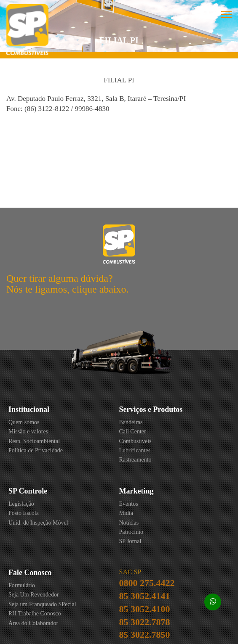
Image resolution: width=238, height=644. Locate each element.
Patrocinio (131, 532)
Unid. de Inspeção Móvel (38, 523)
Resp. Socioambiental (34, 441)
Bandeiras (131, 422)
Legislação (21, 504)
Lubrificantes (135, 450)
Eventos (129, 504)
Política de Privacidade (36, 450)
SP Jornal (130, 541)
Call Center (133, 432)
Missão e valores (28, 432)
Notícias (129, 523)
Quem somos (24, 422)
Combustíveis (135, 441)
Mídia (126, 513)
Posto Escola (24, 513)
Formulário (22, 585)
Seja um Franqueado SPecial (42, 604)
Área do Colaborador (33, 623)
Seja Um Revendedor (34, 595)
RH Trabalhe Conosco (35, 614)
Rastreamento (135, 460)
